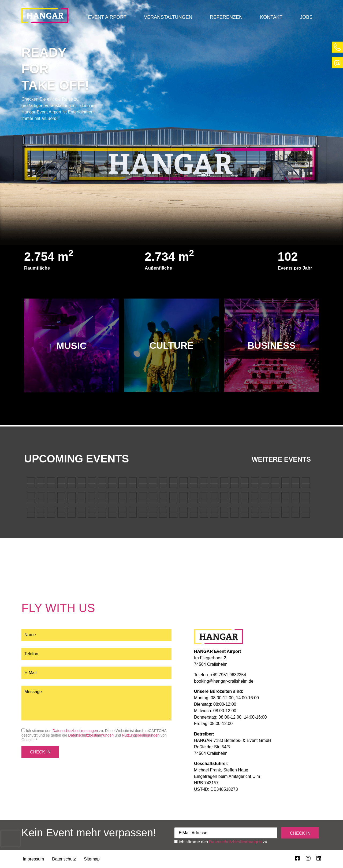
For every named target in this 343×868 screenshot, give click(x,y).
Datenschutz (64, 859)
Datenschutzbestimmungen (75, 731)
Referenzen (226, 17)
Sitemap (92, 859)
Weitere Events (281, 459)
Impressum (33, 859)
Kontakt (271, 17)
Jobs (306, 17)
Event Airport (107, 17)
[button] (107, 17)
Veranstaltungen (168, 17)
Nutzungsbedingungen (141, 735)
